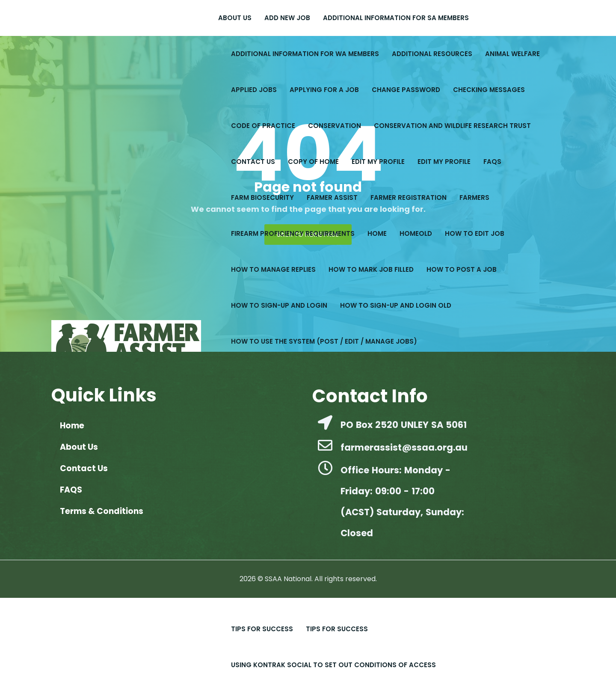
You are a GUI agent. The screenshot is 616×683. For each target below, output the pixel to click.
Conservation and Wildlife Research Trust (452, 126)
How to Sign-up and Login (279, 305)
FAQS (492, 162)
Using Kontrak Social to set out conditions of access (333, 665)
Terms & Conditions (102, 511)
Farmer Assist (332, 197)
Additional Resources (432, 54)
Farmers (474, 197)
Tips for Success (337, 629)
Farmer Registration (409, 197)
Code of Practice (263, 126)
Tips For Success (262, 629)
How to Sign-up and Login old (396, 305)
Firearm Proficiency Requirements (293, 233)
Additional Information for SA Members (396, 18)
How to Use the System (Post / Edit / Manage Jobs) (324, 341)
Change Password (406, 90)
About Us (235, 18)
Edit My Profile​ (378, 162)
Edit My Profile (444, 162)
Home (377, 233)
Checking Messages (489, 90)
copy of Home (313, 162)
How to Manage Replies (273, 269)
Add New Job (287, 18)
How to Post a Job (462, 269)
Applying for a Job (324, 90)
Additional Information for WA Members (305, 54)
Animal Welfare (512, 54)
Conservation (335, 126)
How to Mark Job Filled (371, 269)
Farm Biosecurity (262, 197)
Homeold (416, 233)
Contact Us (253, 162)
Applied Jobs (254, 90)
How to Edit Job (475, 233)
